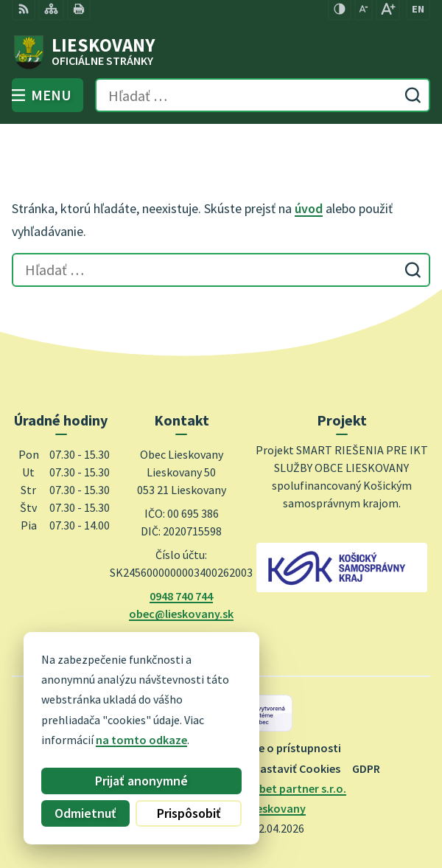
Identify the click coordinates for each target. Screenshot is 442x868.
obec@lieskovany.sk (181, 614)
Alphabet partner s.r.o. (288, 788)
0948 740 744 (181, 596)
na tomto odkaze (123, 740)
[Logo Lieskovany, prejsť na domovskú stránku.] (221, 52)
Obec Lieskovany (262, 808)
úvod (309, 208)
